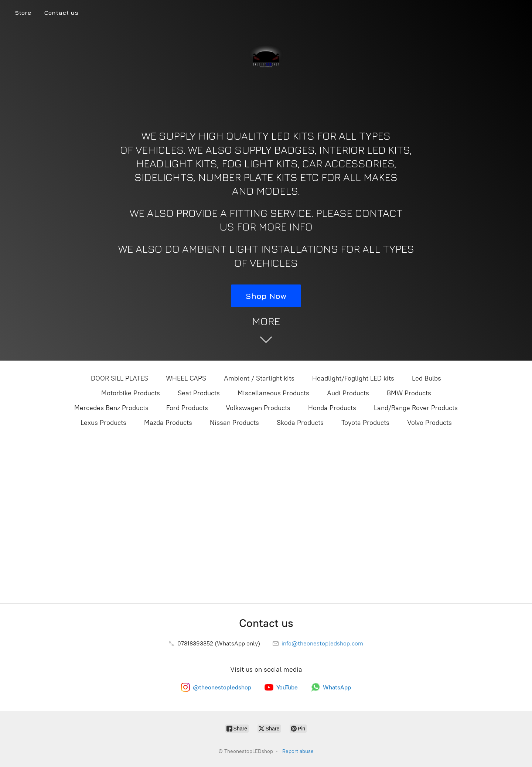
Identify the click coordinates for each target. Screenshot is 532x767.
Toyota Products (365, 423)
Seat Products (199, 393)
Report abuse (298, 751)
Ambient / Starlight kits (259, 378)
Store (23, 13)
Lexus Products (103, 423)
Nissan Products (234, 423)
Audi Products (348, 393)
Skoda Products (300, 423)
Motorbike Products (131, 393)
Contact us (61, 13)
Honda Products (332, 408)
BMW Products (409, 393)
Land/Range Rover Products (416, 408)
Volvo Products (429, 423)
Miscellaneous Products (273, 393)
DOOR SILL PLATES (120, 378)
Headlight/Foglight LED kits (353, 378)
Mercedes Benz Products (111, 408)
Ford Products (187, 408)
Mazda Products (168, 423)
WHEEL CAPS (186, 378)
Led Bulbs (427, 378)
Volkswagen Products (258, 408)
